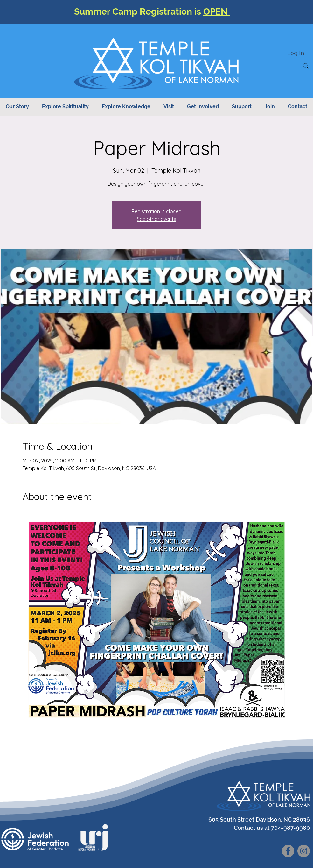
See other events (156, 219)
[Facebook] (288, 851)
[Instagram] (304, 851)
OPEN (216, 12)
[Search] (306, 66)
